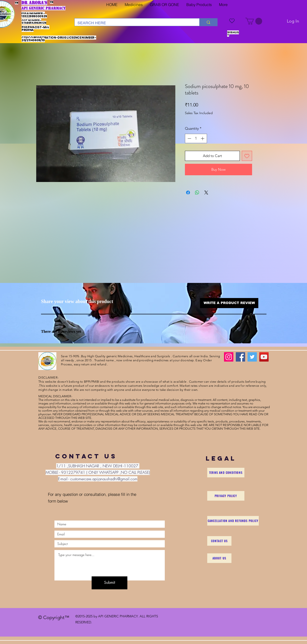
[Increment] (203, 138)
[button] (134, 5)
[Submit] (109, 583)
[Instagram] (229, 357)
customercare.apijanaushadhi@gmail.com (104, 479)
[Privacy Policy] (226, 496)
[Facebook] (240, 357)
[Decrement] (189, 138)
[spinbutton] (196, 138)
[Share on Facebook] (188, 193)
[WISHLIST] (232, 21)
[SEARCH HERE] (133, 23)
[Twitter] (252, 357)
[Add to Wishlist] (247, 156)
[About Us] (219, 558)
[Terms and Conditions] (226, 473)
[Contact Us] (219, 541)
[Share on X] (206, 193)
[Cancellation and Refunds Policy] (233, 521)
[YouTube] (264, 357)
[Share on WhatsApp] (197, 193)
